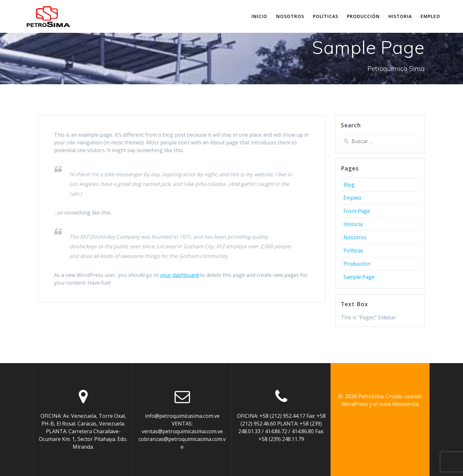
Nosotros (290, 16)
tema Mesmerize (399, 404)
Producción (363, 16)
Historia (400, 16)
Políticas (326, 16)
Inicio (259, 16)
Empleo (430, 16)
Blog (349, 185)
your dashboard (179, 275)
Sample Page (359, 277)
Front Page (357, 211)
